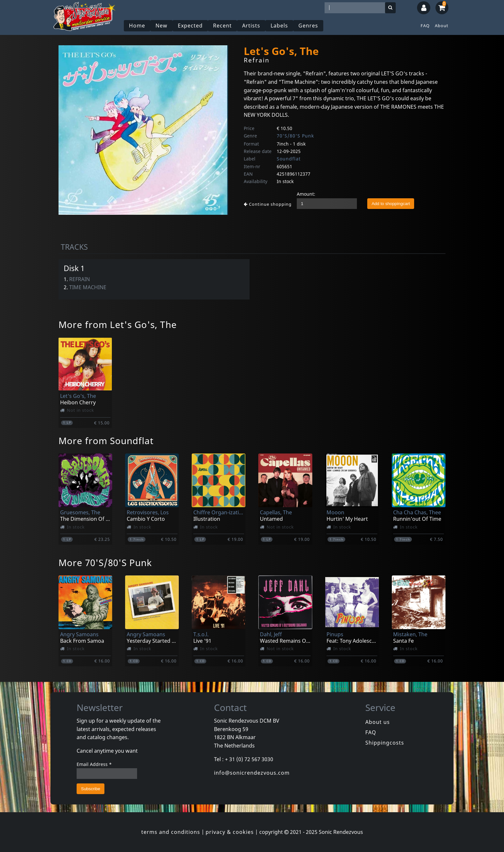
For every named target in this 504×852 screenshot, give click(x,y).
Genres (308, 26)
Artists (251, 26)
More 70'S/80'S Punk (105, 563)
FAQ (425, 26)
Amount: (306, 194)
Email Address (94, 764)
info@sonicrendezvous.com (252, 773)
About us (378, 722)
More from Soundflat (106, 441)
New (161, 26)
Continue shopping (268, 204)
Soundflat (289, 159)
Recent (222, 26)
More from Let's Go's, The (118, 324)
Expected (190, 26)
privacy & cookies (230, 832)
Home (137, 26)
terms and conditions (171, 832)
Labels (279, 26)
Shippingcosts (385, 743)
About (442, 26)
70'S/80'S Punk (295, 136)
